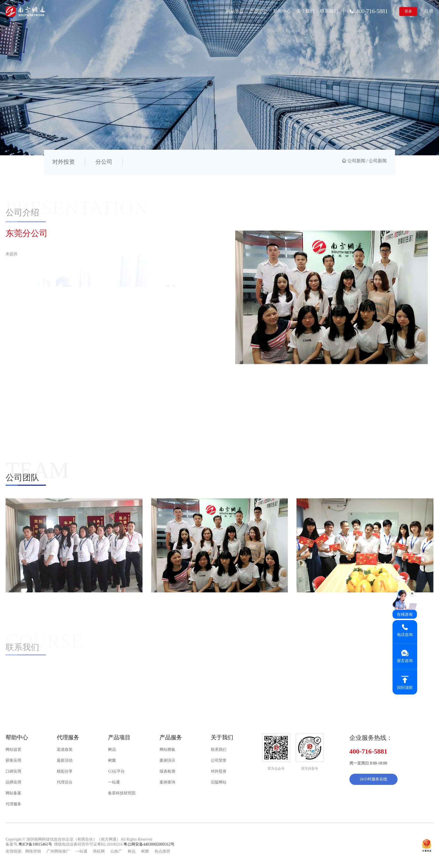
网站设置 (13, 749)
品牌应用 (13, 782)
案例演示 (167, 760)
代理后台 (65, 782)
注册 (429, 11)
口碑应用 (13, 771)
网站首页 (235, 11)
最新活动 (65, 760)
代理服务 (13, 804)
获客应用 (13, 760)
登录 (408, 11)
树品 (112, 749)
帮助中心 (17, 737)
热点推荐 (162, 851)
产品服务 (171, 737)
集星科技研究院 (122, 793)
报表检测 (167, 771)
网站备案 (13, 793)
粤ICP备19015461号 (35, 844)
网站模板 (167, 749)
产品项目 (119, 737)
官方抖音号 (310, 769)
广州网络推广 (58, 851)
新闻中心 (282, 11)
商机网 (99, 851)
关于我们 (305, 11)
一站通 (114, 782)
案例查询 (167, 782)
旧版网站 (219, 782)
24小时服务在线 (373, 779)
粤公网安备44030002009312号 (149, 844)
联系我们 (329, 11)
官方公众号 (276, 769)
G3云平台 (116, 771)
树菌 (112, 760)
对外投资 (219, 771)
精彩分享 (65, 771)
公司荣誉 (219, 760)
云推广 (116, 851)
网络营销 (33, 851)
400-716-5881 (369, 11)
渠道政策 (65, 749)
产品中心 (258, 11)
